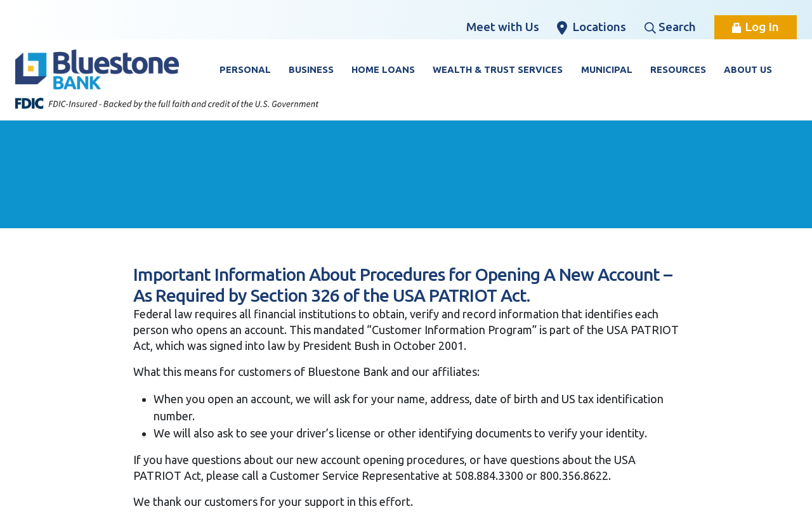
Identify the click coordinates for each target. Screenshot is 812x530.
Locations (592, 27)
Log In (756, 27)
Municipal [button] (607, 69)
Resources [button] (678, 69)
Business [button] (311, 69)
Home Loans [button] (383, 69)
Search (670, 27)
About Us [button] (748, 69)
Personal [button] (245, 69)
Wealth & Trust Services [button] (498, 69)
